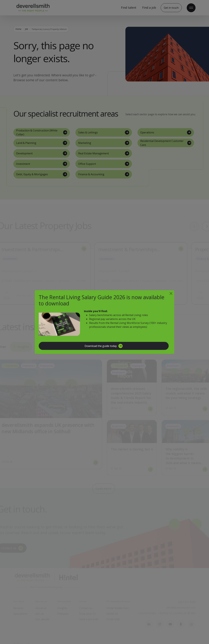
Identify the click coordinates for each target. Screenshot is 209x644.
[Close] (171, 293)
